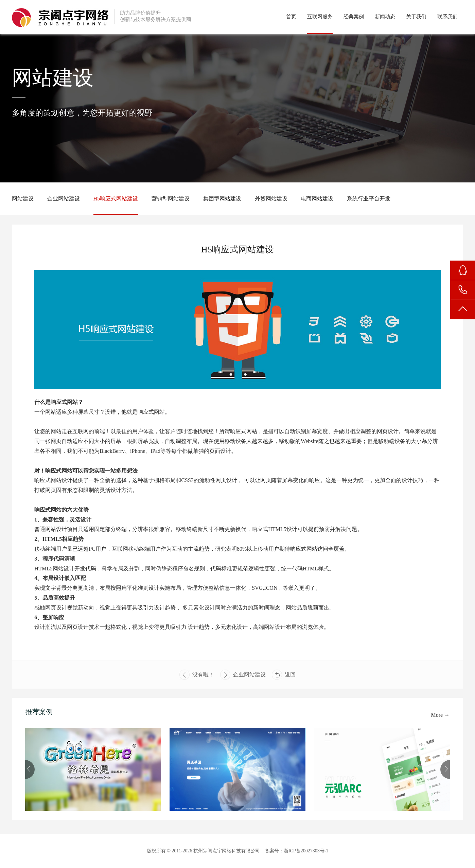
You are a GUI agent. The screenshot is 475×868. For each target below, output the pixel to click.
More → (441, 715)
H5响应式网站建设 (116, 199)
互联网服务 (320, 17)
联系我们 (447, 17)
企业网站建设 (64, 199)
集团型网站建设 (222, 199)
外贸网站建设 (271, 199)
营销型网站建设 (171, 199)
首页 (291, 17)
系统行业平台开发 (369, 199)
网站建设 (23, 199)
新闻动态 (385, 17)
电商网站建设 (317, 199)
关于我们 (416, 17)
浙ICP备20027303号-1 (306, 851)
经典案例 (354, 17)
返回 (284, 675)
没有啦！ (197, 675)
